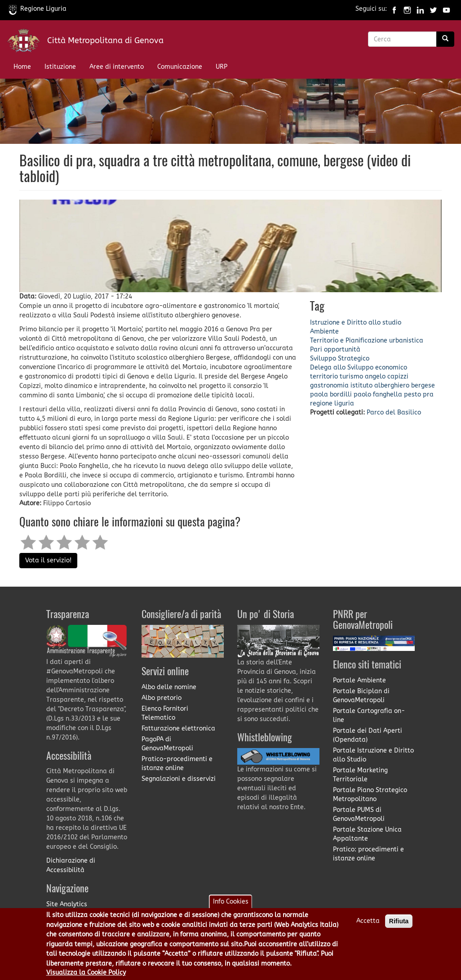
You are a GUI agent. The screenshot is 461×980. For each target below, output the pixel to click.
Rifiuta (399, 928)
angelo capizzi (387, 376)
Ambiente (324, 332)
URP (222, 67)
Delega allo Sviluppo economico (359, 367)
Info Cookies (231, 908)
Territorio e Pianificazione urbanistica (367, 341)
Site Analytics (67, 904)
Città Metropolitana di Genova (105, 40)
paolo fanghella (378, 394)
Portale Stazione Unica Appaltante (367, 834)
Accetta (368, 928)
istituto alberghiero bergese (393, 385)
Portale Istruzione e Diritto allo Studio (373, 755)
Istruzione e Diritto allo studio (356, 323)
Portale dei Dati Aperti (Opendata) (368, 735)
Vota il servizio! (48, 560)
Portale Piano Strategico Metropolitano (370, 795)
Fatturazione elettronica (178, 728)
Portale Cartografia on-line (369, 715)
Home (22, 67)
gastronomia (329, 385)
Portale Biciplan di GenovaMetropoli (361, 696)
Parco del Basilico (394, 412)
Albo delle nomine (169, 687)
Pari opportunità (335, 350)
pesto (412, 394)
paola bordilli (331, 394)
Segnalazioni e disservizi (179, 779)
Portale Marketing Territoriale (360, 775)
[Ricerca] (445, 39)
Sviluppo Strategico (340, 359)
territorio (324, 376)
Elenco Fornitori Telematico (165, 713)
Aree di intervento (117, 67)
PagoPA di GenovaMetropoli (167, 744)
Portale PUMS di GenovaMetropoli (359, 814)
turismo (351, 376)
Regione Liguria (38, 9)
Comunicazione (180, 67)
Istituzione (60, 67)
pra (428, 394)
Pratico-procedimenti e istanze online (177, 764)
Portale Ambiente (359, 680)
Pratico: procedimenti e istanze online (368, 854)
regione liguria (332, 403)
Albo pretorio (162, 698)
